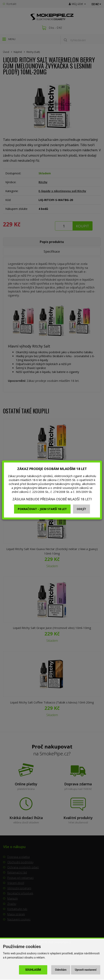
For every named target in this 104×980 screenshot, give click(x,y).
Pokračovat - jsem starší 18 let (42, 509)
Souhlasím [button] (33, 970)
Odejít (81, 509)
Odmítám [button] (61, 970)
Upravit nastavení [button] (86, 970)
